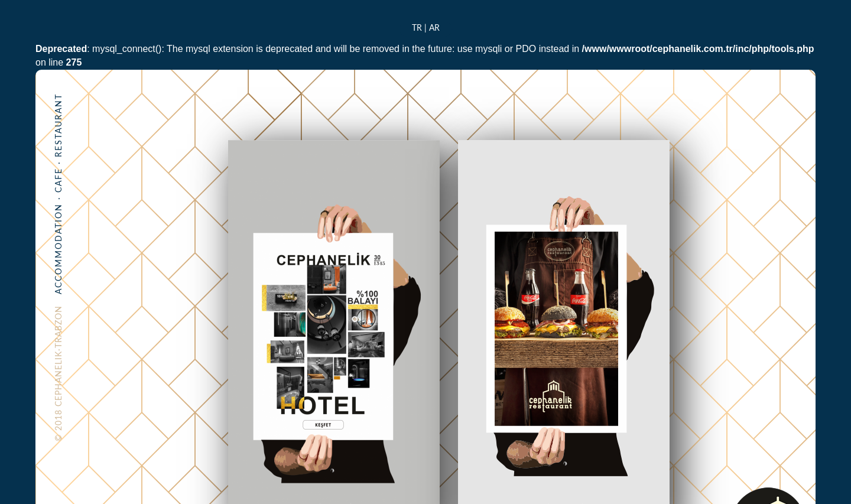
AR (434, 27)
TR (417, 27)
